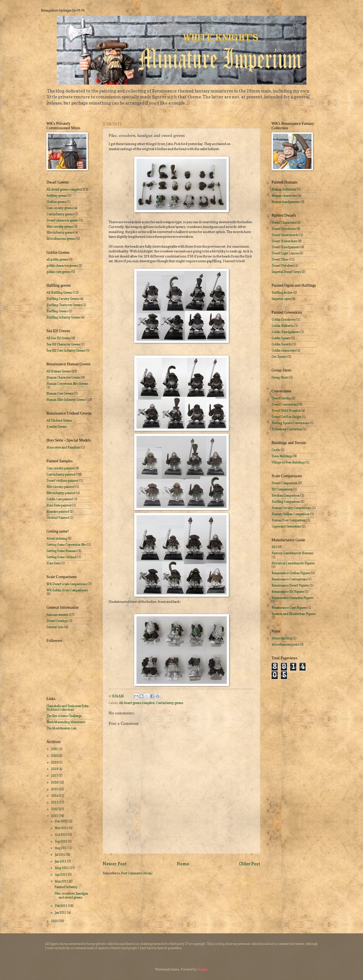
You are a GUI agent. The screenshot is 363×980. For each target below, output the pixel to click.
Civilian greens (56, 202)
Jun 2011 (61, 861)
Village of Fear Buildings (288, 462)
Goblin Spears (281, 338)
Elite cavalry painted (60, 487)
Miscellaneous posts (285, 644)
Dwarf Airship (281, 398)
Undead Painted (58, 518)
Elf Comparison (282, 489)
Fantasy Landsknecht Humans (293, 553)
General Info (55, 627)
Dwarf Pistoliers (283, 266)
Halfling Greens (57, 311)
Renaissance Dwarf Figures (290, 585)
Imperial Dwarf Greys (286, 272)
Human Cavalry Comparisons (291, 508)
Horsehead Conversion (287, 429)
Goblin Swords (282, 344)
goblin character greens (62, 266)
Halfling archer (282, 293)
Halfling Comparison (286, 502)
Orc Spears (279, 357)
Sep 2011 (61, 841)
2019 (55, 762)
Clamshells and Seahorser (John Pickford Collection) (68, 708)
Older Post (250, 864)
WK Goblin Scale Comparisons (67, 590)
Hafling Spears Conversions (290, 423)
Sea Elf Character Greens (63, 344)
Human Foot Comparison (289, 520)
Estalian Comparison (286, 495)
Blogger (202, 969)
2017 (55, 776)
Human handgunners (286, 202)
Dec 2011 (62, 821)
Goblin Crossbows (284, 320)
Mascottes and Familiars (63, 447)
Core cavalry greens (60, 208)
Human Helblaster (284, 189)
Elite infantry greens (60, 232)
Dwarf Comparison (284, 483)
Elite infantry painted (61, 493)
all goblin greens (57, 259)
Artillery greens (57, 196)
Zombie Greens (57, 427)
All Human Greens (59, 371)
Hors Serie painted (59, 505)
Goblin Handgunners (286, 332)
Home (183, 864)
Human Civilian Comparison (291, 514)
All (274, 547)
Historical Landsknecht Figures (293, 563)
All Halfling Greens (59, 293)
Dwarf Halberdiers (284, 241)
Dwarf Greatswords (285, 235)
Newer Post (115, 864)
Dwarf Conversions (285, 404)
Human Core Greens (60, 393)
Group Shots (280, 377)
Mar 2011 (62, 881)
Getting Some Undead (61, 557)
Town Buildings (282, 456)
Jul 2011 (60, 855)
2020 (55, 756)
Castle (276, 450)
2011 (55, 816)
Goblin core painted (60, 499)
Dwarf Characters (284, 223)
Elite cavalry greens (60, 227)
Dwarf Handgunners (286, 247)
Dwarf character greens (62, 220)
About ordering (57, 538)
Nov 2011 (62, 828)
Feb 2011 (61, 906)
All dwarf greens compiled (137, 703)
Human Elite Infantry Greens (66, 400)
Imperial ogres (281, 299)
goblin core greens (59, 272)
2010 (55, 921)
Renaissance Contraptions (289, 579)
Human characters (284, 196)
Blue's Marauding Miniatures (66, 722)
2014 (55, 796)
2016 (55, 782)
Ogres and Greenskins (286, 526)
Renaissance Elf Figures (288, 592)
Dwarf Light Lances (285, 253)
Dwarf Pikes (280, 259)
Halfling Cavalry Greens (63, 299)
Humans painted (58, 511)
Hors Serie (53, 563)
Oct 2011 (61, 835)
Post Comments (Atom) (137, 873)
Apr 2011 (61, 875)
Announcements (57, 615)
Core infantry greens (170, 703)
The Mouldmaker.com (61, 728)
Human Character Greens (63, 377)
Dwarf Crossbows (284, 229)
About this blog (282, 638)
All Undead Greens (59, 420)
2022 (55, 749)
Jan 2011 (61, 913)
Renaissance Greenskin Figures (293, 598)
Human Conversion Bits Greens (67, 384)
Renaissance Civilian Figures (291, 573)
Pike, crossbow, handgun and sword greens (71, 895)
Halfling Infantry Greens (63, 317)
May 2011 (62, 868)
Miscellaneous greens (61, 239)
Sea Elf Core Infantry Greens (66, 350)
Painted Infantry (66, 887)
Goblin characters (284, 350)
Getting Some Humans (62, 551)
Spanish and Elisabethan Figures (294, 614)
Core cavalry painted (60, 468)
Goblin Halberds (283, 326)
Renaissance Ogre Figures (289, 608)
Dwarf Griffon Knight (286, 417)
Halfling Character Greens (64, 305)
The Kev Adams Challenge (64, 716)
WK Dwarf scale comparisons (67, 584)
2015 (55, 789)
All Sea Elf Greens (59, 338)
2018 (55, 769)
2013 (55, 802)
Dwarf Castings (57, 621)
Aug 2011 (62, 848)
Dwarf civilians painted (62, 481)
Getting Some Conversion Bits (66, 545)
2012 (55, 809)
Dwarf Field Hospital (286, 411)
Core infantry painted (61, 474)
